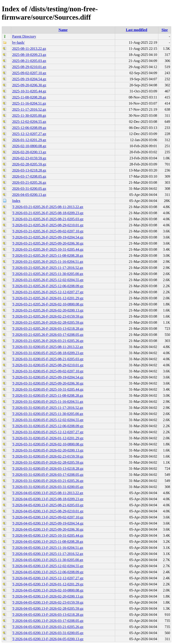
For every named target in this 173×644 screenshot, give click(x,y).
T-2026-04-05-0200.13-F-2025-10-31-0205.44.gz (48, 535)
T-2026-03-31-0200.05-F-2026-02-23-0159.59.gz (48, 456)
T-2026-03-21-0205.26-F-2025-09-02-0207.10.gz (48, 231)
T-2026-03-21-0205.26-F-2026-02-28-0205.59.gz (48, 322)
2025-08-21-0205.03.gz (29, 61)
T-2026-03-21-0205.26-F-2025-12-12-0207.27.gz (48, 292)
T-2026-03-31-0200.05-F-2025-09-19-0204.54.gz (48, 377)
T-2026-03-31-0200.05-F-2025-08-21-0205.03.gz (48, 359)
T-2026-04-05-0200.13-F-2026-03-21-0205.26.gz (48, 627)
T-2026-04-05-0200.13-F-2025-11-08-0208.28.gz (48, 542)
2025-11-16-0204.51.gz (29, 103)
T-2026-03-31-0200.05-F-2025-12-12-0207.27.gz (48, 432)
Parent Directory (24, 36)
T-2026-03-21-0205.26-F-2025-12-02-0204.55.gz (48, 280)
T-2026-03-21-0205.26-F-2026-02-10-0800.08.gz (48, 304)
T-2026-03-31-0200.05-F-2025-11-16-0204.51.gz (48, 402)
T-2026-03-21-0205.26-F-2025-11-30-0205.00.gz (48, 274)
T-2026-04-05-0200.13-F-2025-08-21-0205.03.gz (48, 505)
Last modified (137, 30)
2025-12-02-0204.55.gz (29, 122)
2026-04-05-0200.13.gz (29, 195)
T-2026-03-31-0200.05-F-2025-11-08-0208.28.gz (48, 395)
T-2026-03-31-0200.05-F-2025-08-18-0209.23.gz (48, 353)
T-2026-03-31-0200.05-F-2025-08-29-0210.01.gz (48, 365)
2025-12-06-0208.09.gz (29, 128)
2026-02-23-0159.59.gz (29, 158)
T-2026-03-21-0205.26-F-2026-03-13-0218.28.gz (48, 329)
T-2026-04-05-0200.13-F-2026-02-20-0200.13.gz (48, 596)
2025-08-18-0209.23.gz (29, 55)
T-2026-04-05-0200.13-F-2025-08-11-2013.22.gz (48, 493)
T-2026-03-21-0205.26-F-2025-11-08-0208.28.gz (48, 256)
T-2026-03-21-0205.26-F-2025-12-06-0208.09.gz (48, 286)
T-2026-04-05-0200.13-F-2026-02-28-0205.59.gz (48, 608)
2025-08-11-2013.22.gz (29, 49)
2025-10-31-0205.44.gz (29, 91)
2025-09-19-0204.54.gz (29, 79)
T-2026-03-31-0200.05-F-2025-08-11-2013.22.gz (48, 347)
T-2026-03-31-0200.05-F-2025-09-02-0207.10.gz (48, 371)
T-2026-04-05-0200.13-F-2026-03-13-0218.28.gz (48, 615)
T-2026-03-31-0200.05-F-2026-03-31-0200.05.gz (48, 487)
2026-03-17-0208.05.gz (29, 176)
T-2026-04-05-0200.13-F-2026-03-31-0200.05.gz (48, 633)
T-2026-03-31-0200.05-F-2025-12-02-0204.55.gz (48, 420)
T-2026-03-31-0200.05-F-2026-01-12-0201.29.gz (48, 438)
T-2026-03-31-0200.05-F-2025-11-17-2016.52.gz (48, 408)
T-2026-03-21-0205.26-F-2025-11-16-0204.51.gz (48, 262)
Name (63, 30)
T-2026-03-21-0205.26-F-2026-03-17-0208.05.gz (48, 335)
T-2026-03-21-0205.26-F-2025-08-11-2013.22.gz (48, 207)
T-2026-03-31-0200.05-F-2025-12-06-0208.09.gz (48, 426)
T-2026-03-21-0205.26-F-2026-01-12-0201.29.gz (48, 298)
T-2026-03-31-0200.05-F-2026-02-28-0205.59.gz (48, 462)
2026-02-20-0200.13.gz (29, 152)
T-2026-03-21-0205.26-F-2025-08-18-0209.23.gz (48, 213)
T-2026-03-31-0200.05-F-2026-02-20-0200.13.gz (48, 450)
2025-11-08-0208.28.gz (29, 97)
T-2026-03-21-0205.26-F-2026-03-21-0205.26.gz (48, 341)
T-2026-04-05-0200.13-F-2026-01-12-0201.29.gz (48, 584)
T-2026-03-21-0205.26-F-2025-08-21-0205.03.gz (48, 219)
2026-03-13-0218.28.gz (29, 170)
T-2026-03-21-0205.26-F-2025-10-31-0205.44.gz (48, 249)
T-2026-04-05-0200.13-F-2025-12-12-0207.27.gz (48, 578)
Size (165, 30)
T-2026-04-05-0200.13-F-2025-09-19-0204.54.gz (48, 523)
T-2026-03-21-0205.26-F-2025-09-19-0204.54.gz (48, 237)
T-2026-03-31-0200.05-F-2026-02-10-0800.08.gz (48, 444)
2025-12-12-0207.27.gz (29, 134)
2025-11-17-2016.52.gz (29, 109)
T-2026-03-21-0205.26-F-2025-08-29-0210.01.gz (48, 225)
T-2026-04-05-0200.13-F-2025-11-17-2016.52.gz (48, 554)
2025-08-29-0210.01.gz (29, 67)
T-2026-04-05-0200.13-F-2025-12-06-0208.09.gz (48, 572)
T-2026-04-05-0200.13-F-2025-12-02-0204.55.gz (48, 566)
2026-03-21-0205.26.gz (29, 182)
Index (16, 201)
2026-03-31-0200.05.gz (29, 189)
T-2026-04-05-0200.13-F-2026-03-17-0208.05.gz (48, 621)
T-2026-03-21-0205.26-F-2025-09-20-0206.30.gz (48, 243)
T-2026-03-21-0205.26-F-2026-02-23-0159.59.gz (48, 316)
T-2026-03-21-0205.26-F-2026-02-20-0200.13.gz (48, 310)
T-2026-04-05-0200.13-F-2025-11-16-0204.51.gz (48, 548)
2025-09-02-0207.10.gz (29, 73)
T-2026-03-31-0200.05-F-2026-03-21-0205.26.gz (48, 481)
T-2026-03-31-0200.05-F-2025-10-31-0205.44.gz (48, 389)
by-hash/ (18, 42)
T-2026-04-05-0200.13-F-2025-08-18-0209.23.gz (48, 499)
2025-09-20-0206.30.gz (29, 85)
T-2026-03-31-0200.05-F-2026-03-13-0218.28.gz (48, 469)
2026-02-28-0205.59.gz (29, 164)
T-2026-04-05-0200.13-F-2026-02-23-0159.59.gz (48, 602)
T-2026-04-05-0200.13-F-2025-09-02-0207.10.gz (48, 517)
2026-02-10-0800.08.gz (29, 146)
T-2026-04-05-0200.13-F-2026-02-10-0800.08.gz (48, 590)
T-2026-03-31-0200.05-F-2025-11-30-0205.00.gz (48, 414)
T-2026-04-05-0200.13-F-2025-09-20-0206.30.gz (48, 529)
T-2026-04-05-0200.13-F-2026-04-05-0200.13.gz (48, 639)
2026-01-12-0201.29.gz (29, 140)
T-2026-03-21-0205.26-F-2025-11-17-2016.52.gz (48, 268)
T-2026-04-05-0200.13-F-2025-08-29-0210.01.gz (48, 511)
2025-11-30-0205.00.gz (29, 116)
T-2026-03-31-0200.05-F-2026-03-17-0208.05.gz (48, 475)
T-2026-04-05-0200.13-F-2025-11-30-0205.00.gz (48, 560)
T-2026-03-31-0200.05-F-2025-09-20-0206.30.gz (48, 383)
